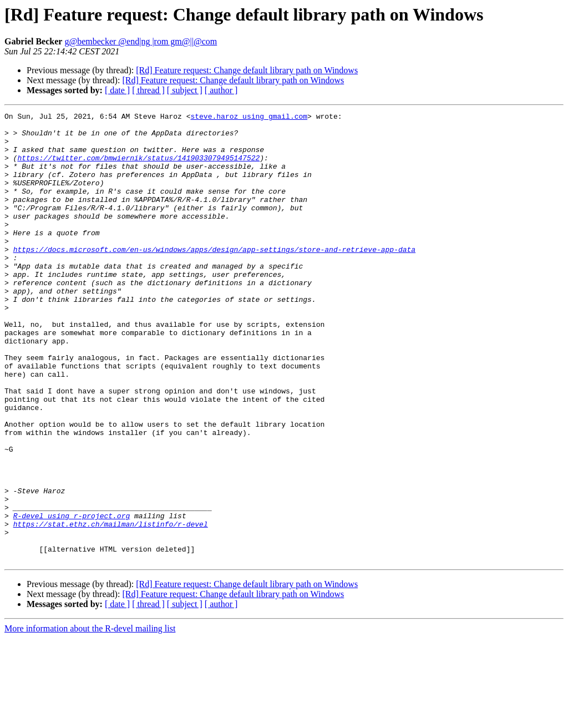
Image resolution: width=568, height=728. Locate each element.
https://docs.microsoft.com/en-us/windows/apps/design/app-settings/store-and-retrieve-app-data (214, 277)
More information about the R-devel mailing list (90, 718)
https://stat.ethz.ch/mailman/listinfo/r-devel (111, 607)
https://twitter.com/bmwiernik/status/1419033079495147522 (138, 168)
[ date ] (117, 90)
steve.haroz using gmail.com (249, 118)
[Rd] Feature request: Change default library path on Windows (247, 70)
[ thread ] (148, 90)
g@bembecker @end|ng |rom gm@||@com (141, 41)
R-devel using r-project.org (72, 597)
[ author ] (221, 90)
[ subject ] (185, 90)
